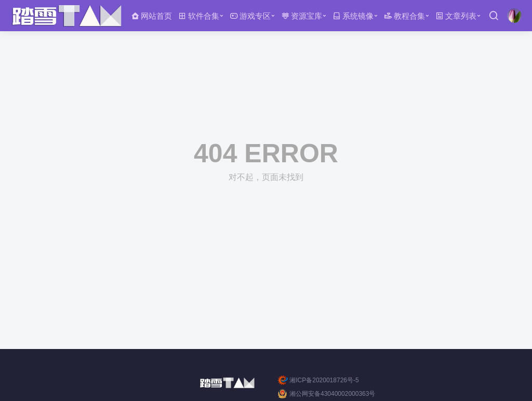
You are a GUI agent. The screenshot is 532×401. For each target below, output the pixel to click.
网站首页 (151, 16)
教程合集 (404, 16)
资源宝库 (302, 16)
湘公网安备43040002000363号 (327, 394)
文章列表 (456, 16)
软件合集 (199, 16)
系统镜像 (353, 16)
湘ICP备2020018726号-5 (318, 380)
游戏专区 (250, 16)
